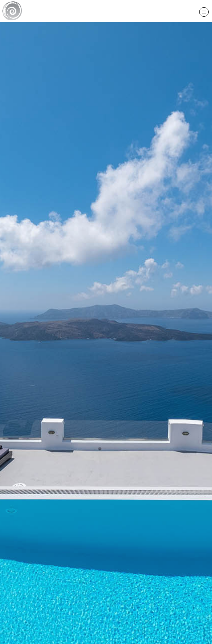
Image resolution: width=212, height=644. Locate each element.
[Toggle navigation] (203, 11)
